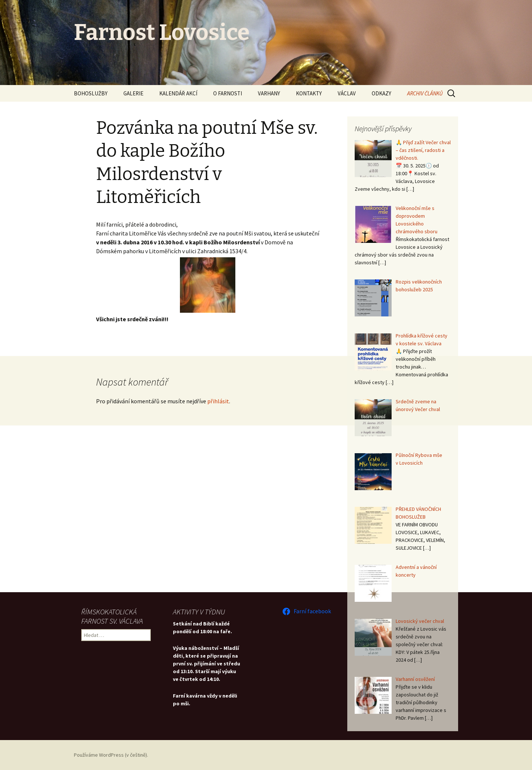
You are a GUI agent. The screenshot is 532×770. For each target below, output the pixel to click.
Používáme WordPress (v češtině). (111, 755)
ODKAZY (381, 93)
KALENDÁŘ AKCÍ (178, 93)
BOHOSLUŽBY (91, 93)
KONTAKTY (309, 93)
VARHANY (269, 93)
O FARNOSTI (228, 93)
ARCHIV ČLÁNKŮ (425, 93)
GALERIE (133, 93)
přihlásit (218, 401)
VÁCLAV (347, 93)
